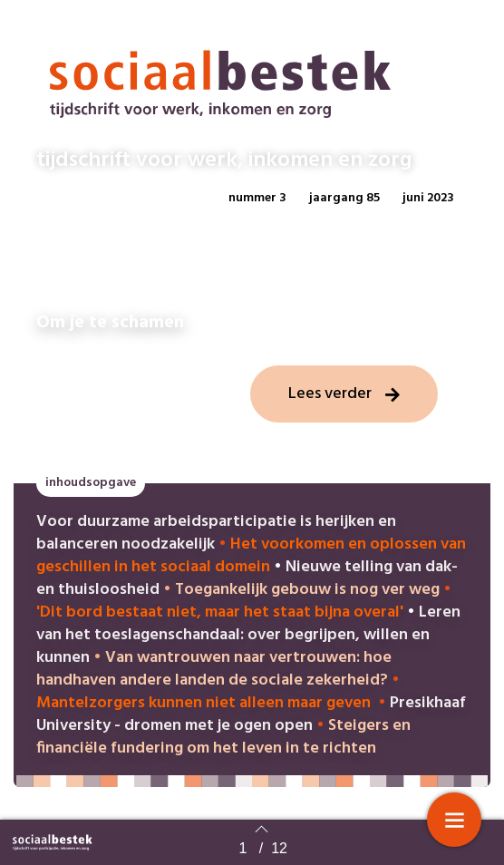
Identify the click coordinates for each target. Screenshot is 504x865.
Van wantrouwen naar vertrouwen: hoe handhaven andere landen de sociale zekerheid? (214, 669)
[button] (257, 199)
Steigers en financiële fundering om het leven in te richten (223, 737)
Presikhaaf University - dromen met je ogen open (251, 714)
